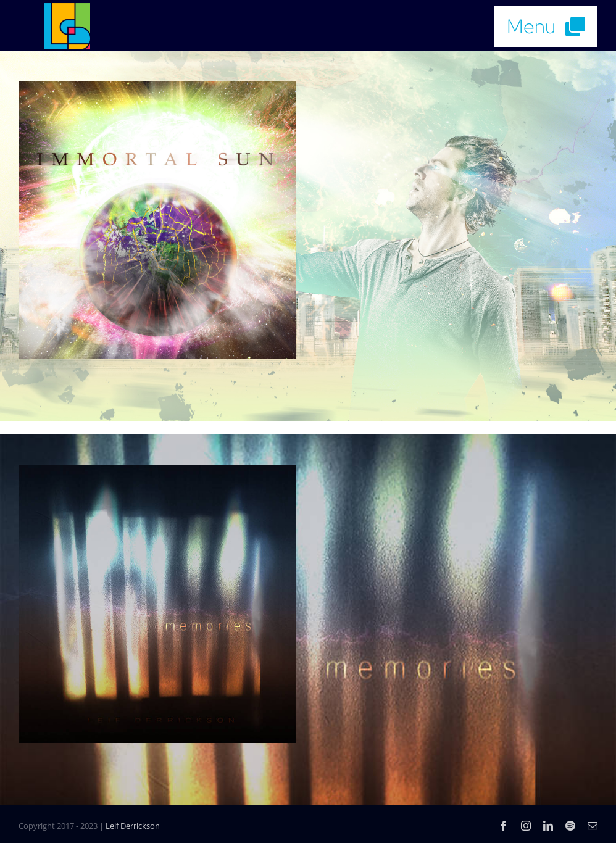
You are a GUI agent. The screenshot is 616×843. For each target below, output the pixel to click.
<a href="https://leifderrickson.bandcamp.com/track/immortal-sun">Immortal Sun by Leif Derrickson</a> (459, 214)
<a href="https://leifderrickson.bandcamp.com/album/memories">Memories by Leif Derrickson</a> (459, 597)
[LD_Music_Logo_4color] (67, 8)
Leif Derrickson (133, 826)
